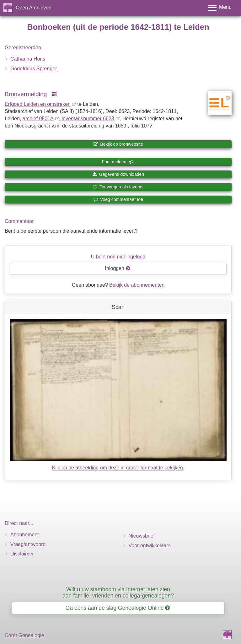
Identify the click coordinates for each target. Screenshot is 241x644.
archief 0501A (38, 119)
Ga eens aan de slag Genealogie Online (118, 608)
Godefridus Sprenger (34, 69)
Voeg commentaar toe (118, 199)
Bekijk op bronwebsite (118, 144)
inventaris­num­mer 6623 (88, 119)
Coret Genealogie (24, 635)
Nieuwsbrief (142, 536)
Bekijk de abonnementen (137, 285)
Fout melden (118, 162)
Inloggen (118, 268)
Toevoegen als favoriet (118, 187)
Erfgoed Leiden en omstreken (38, 104)
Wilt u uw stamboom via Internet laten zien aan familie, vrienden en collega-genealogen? (118, 592)
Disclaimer (22, 554)
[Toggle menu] (220, 8)
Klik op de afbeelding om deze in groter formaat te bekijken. (118, 468)
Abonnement (25, 535)
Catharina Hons (28, 59)
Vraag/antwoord (28, 544)
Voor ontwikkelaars (150, 546)
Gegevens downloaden (118, 174)
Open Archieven (34, 8)
